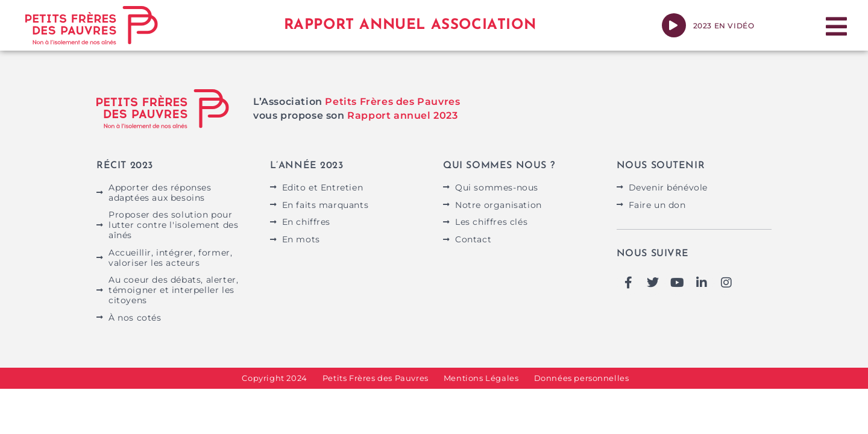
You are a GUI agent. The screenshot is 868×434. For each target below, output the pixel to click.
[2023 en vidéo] (674, 25)
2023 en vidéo (724, 26)
